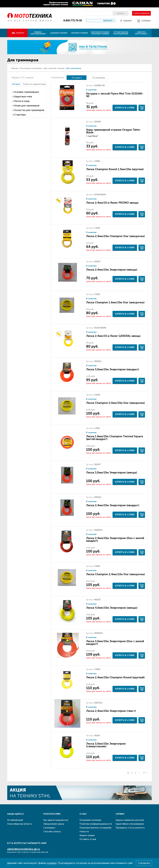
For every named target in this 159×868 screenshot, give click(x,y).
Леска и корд (22, 101)
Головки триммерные (27, 92)
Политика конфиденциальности (96, 824)
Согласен (144, 863)
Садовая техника (59, 33)
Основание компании (90, 820)
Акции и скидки (87, 835)
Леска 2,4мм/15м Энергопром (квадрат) (113, 505)
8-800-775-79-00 (73, 21)
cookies (52, 863)
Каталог (18, 33)
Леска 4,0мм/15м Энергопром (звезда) (112, 608)
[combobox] (101, 21)
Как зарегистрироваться (56, 820)
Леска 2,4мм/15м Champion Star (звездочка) (115, 236)
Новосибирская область (20, 824)
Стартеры (20, 115)
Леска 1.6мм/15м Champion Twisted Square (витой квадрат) (115, 438)
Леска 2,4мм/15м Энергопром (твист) (111, 711)
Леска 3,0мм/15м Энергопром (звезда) (112, 473)
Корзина (144, 21)
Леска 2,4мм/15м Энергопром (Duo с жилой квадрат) (115, 539)
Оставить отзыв (88, 839)
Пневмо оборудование (38, 33)
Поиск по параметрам (34, 84)
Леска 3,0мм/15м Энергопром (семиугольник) (106, 745)
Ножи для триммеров (27, 106)
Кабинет (126, 21)
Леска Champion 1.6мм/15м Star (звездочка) (115, 302)
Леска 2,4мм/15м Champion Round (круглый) (115, 677)
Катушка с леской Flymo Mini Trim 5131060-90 (115, 95)
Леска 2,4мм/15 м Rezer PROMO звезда (112, 203)
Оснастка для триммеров (29, 110)
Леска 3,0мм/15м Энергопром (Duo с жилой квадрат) (115, 643)
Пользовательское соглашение (96, 828)
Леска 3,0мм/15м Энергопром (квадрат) (113, 369)
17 (144, 773)
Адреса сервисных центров (130, 820)
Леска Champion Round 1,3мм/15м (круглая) (115, 169)
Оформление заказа (54, 824)
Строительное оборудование (121, 33)
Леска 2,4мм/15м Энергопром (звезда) (112, 270)
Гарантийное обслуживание (130, 824)
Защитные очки (23, 96)
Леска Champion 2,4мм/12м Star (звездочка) (115, 574)
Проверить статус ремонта (130, 828)
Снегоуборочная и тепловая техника (100, 33)
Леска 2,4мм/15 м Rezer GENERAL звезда (113, 336)
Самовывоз (49, 828)
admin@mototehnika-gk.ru (24, 849)
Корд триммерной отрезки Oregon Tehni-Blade (113, 131)
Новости (84, 832)
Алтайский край (15, 820)
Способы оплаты (52, 832)
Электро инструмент (141, 33)
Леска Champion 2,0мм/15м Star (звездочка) (115, 403)
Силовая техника (79, 33)
